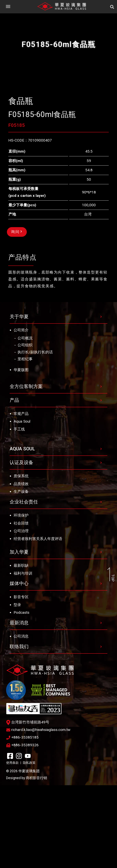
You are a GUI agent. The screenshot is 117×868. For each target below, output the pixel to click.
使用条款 (12, 845)
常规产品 (21, 496)
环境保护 (21, 598)
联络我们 (19, 729)
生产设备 (21, 574)
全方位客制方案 (26, 469)
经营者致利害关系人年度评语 (38, 622)
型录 (17, 688)
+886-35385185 (22, 820)
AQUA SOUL (22, 532)
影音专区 (21, 680)
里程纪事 (25, 442)
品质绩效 (21, 567)
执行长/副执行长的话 (35, 435)
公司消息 (21, 719)
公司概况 (25, 421)
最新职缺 (21, 648)
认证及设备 (21, 545)
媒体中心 (19, 666)
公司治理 (21, 614)
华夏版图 (21, 453)
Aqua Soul (22, 504)
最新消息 (19, 706)
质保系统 (21, 559)
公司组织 (25, 428)
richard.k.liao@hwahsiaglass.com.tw (38, 812)
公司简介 (21, 413)
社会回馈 (21, 606)
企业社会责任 (24, 585)
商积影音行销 (36, 861)
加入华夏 (19, 635)
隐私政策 (29, 845)
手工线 (19, 512)
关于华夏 (19, 399)
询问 (16, 315)
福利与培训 (23, 656)
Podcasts (21, 695)
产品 (14, 483)
